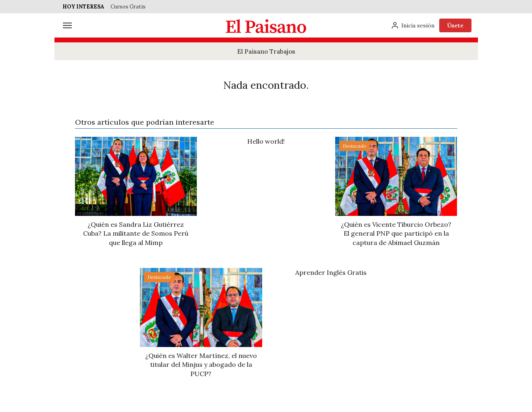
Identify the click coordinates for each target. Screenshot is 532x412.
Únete (455, 25)
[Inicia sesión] (413, 25)
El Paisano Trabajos (266, 51)
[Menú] (67, 25)
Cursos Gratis (128, 7)
